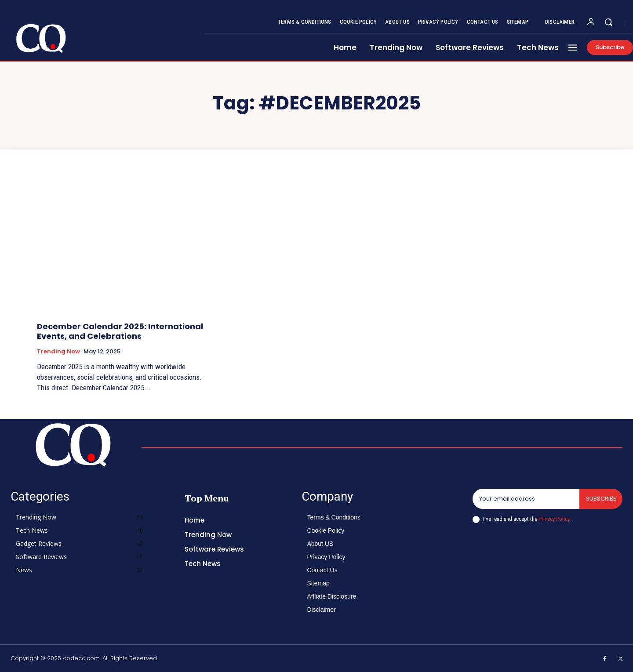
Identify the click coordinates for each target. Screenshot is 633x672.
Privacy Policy (554, 519)
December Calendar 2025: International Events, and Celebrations (120, 331)
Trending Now (58, 352)
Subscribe (601, 499)
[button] (608, 22)
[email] (526, 499)
